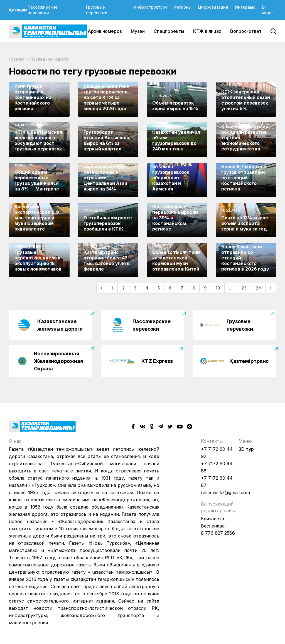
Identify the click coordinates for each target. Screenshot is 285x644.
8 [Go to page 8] (194, 288)
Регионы (183, 7)
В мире (267, 10)
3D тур (246, 449)
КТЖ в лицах (207, 31)
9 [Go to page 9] (205, 288)
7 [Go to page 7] (182, 288)
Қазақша (18, 10)
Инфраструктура (150, 7)
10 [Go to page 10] (218, 288)
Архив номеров (105, 31)
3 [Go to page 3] (135, 288)
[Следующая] (271, 288)
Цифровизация (213, 7)
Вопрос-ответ (246, 31)
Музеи (138, 31)
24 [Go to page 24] (258, 288)
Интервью (245, 7)
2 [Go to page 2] (123, 288)
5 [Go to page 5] (159, 288)
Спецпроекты (169, 31)
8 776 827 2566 (218, 533)
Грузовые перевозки (97, 10)
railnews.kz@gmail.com (225, 492)
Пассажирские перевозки (43, 10)
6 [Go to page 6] (170, 288)
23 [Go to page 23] (244, 288)
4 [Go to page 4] (147, 288)
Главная (17, 59)
